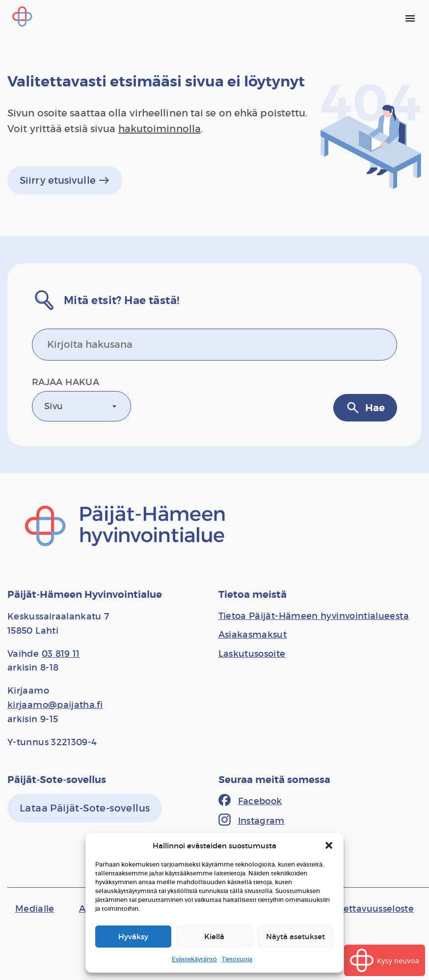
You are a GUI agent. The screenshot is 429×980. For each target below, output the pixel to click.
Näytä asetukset (295, 937)
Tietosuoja (237, 959)
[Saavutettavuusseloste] (363, 909)
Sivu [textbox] (54, 406)
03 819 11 (61, 654)
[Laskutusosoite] (252, 654)
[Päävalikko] (410, 18)
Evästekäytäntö (194, 959)
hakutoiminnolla (160, 129)
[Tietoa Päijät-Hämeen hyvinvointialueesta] (314, 616)
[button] (329, 845)
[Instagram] (252, 821)
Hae (365, 408)
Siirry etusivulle (65, 180)
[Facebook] (250, 801)
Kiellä (214, 937)
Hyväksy (133, 937)
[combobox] (81, 406)
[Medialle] (35, 909)
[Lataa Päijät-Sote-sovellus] (85, 808)
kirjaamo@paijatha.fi (55, 705)
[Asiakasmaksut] (253, 635)
